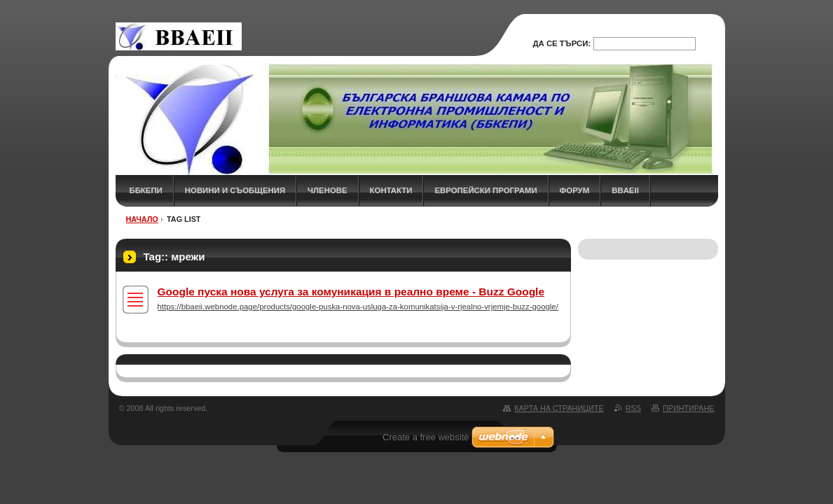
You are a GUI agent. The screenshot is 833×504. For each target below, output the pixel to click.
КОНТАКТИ (391, 190)
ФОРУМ (575, 190)
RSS (633, 408)
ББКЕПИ (146, 190)
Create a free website (426, 437)
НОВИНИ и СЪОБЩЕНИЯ (235, 190)
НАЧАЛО (142, 219)
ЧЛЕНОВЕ (328, 190)
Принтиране (689, 408)
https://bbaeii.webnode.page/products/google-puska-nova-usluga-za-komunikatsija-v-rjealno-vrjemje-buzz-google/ (358, 307)
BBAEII (625, 190)
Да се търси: (562, 43)
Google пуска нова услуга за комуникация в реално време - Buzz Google (351, 292)
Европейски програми (486, 190)
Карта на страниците (559, 408)
